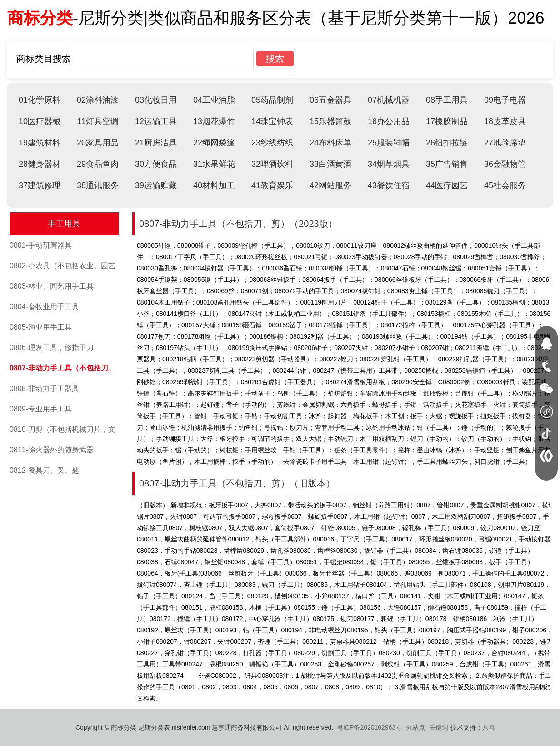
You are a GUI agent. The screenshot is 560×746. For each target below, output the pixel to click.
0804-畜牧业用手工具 (44, 307)
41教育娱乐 (272, 185)
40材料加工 (214, 185)
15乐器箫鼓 (330, 121)
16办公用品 (389, 121)
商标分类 (40, 18)
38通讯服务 (98, 185)
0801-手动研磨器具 (41, 245)
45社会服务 (505, 185)
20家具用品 (98, 143)
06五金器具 (330, 100)
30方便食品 (156, 164)
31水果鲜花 (214, 164)
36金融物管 (505, 164)
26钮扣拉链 (447, 143)
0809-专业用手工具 (41, 409)
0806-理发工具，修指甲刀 (52, 348)
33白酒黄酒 (330, 164)
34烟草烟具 (389, 164)
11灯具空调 (98, 121)
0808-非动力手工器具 (44, 388)
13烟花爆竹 (214, 121)
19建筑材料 (40, 143)
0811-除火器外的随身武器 (52, 450)
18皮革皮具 (505, 121)
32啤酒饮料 (272, 164)
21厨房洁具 (156, 143)
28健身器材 (40, 164)
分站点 (415, 727)
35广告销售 (447, 164)
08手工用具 (447, 100)
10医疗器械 (40, 121)
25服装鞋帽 (389, 143)
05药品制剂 (272, 100)
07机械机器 (389, 100)
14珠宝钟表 (272, 121)
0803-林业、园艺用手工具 (52, 286)
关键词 (439, 727)
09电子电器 (505, 100)
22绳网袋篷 (214, 143)
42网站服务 (330, 185)
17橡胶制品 (447, 121)
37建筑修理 (40, 185)
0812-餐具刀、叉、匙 (44, 470)
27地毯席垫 (505, 143)
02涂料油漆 (98, 100)
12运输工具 (156, 121)
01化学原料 (40, 100)
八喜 (489, 727)
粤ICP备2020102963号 (369, 727)
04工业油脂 (214, 100)
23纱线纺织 (272, 143)
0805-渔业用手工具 (41, 327)
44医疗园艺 (447, 185)
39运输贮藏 (156, 185)
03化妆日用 (156, 100)
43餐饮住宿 (389, 185)
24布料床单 (330, 143)
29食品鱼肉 (98, 164)
